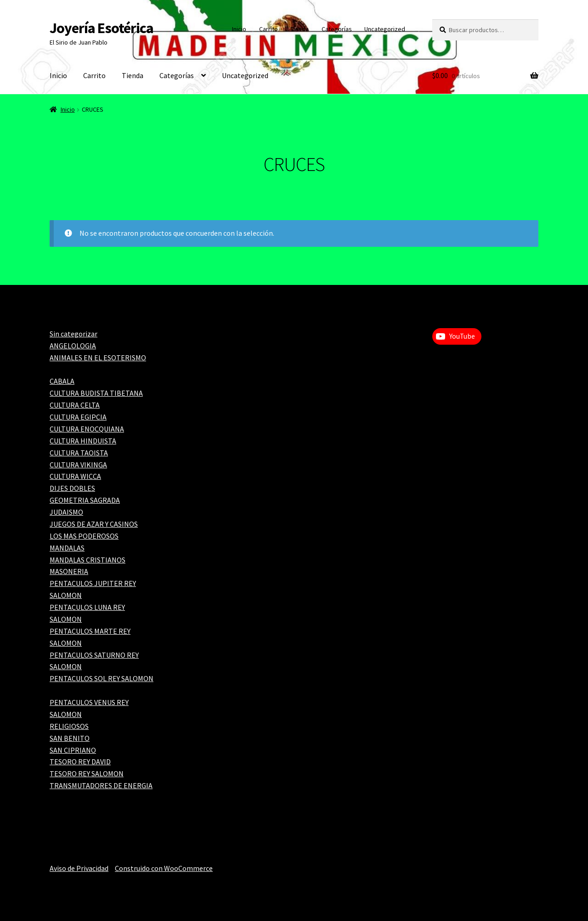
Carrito (269, 29)
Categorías (337, 29)
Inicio (239, 29)
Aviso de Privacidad (79, 868)
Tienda (300, 29)
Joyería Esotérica (102, 28)
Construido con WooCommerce (164, 868)
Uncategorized (385, 29)
